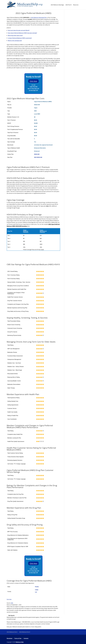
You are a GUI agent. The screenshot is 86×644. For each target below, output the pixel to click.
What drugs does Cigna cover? (15, 35)
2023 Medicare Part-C (12, 632)
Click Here (33, 81)
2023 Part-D (68, 5)
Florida (37, 587)
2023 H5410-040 (38, 157)
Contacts (26, 638)
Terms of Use (18, 638)
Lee (36, 592)
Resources (76, 5)
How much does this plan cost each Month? (19, 30)
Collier (37, 590)
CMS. (12, 603)
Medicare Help (20, 642)
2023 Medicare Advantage (57, 5)
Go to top (9, 599)
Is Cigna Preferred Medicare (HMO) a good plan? (20, 38)
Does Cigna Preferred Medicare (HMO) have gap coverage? (22, 33)
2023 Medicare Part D (25, 632)
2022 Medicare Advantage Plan (39, 18)
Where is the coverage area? (15, 41)
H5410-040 (37, 154)
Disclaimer (10, 638)
